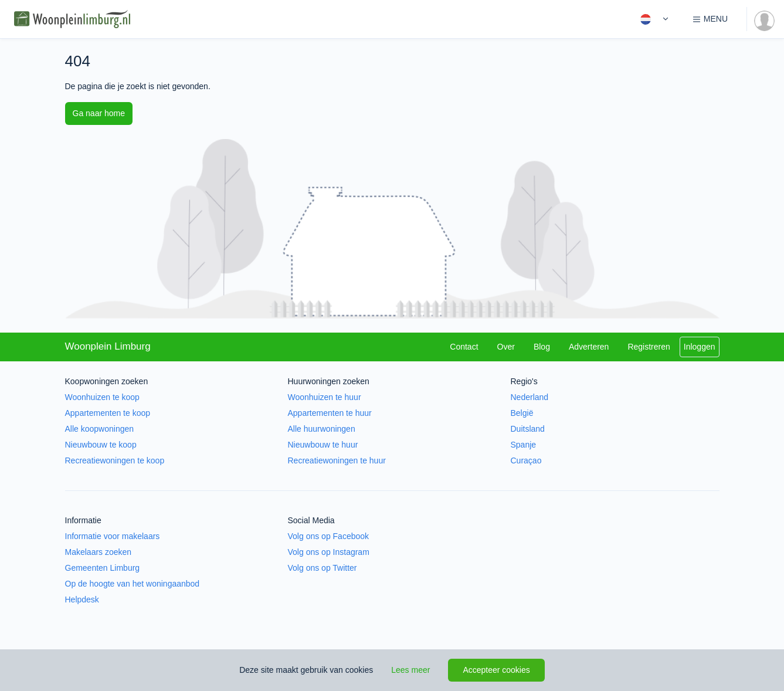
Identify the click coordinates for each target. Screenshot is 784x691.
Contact (464, 347)
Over (506, 347)
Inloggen (700, 347)
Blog (542, 347)
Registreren (649, 347)
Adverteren (589, 347)
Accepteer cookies (496, 670)
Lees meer (410, 670)
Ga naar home (99, 113)
